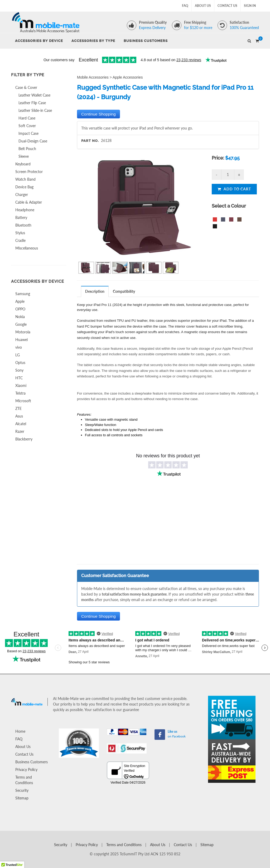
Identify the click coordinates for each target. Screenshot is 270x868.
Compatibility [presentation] (124, 291)
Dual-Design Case (33, 141)
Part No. (90, 141)
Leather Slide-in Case (35, 110)
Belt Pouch (27, 149)
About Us (203, 6)
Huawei (21, 340)
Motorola (23, 332)
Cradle (20, 240)
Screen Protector (29, 172)
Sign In (250, 6)
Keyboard (23, 164)
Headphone (25, 210)
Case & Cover (26, 87)
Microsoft (23, 401)
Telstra (20, 393)
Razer (20, 431)
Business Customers (32, 762)
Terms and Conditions (24, 780)
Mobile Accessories (93, 77)
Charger (22, 195)
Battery (21, 217)
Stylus (20, 233)
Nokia (20, 317)
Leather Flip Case (32, 103)
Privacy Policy (26, 769)
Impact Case (28, 133)
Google (21, 324)
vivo (19, 347)
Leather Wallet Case (34, 95)
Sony (19, 370)
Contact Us (227, 6)
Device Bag (24, 187)
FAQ (185, 6)
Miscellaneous (27, 248)
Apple (20, 301)
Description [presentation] (95, 291)
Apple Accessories (128, 77)
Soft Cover (27, 126)
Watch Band (25, 179)
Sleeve (24, 156)
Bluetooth (23, 225)
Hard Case (27, 118)
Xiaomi (21, 385)
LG (18, 355)
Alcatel (21, 424)
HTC (19, 378)
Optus (20, 363)
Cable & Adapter (29, 202)
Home (20, 731)
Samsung (23, 294)
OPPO (20, 309)
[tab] (95, 291)
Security (22, 790)
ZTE (18, 408)
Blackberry (24, 439)
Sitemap (22, 798)
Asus (19, 416)
